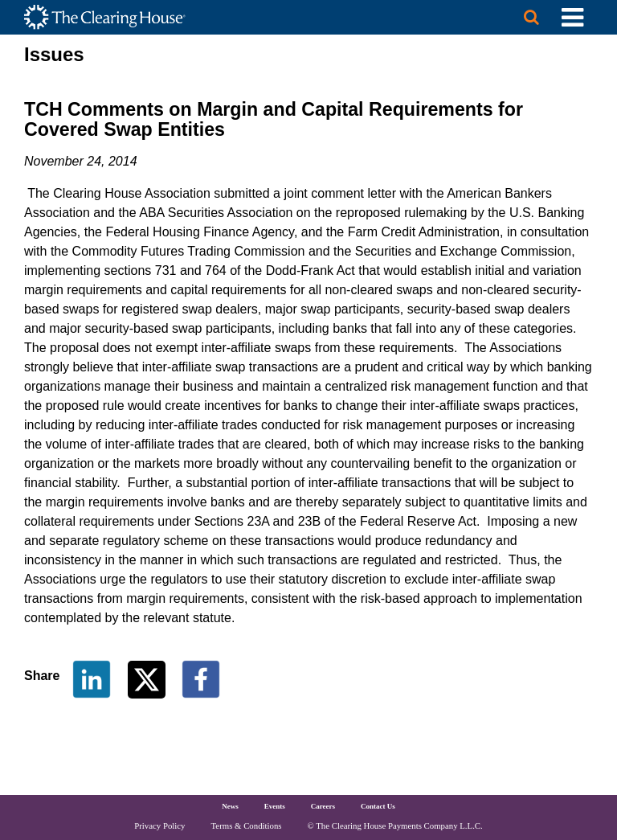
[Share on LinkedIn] (92, 678)
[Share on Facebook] (201, 678)
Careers (323, 806)
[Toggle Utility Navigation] (572, 17)
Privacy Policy (159, 826)
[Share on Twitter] (148, 678)
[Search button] (531, 17)
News (230, 806)
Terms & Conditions (247, 826)
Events (275, 806)
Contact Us (378, 806)
